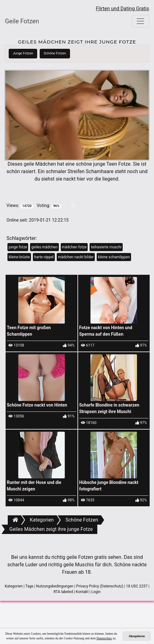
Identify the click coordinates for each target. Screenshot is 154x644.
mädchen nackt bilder (76, 257)
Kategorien (14, 586)
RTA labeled (63, 592)
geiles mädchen (44, 247)
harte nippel (44, 257)
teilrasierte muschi (106, 247)
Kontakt (82, 592)
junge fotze (18, 247)
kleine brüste (19, 257)
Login (96, 592)
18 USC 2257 (137, 586)
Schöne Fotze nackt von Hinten (37, 405)
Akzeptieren (137, 636)
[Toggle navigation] (140, 21)
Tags (29, 586)
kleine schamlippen (114, 257)
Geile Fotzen (22, 21)
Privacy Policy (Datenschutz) (100, 586)
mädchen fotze (74, 247)
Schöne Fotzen (55, 53)
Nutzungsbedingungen (55, 586)
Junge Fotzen (23, 53)
